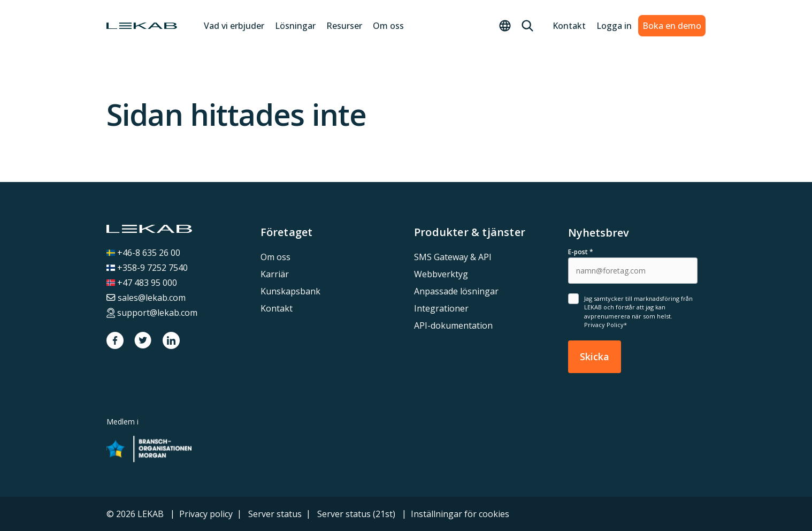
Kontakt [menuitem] (277, 308)
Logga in (610, 26)
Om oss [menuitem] (275, 257)
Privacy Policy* (606, 325)
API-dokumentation (453, 325)
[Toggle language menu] (501, 26)
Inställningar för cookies (460, 514)
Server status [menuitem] (275, 514)
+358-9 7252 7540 (147, 268)
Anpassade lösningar (456, 291)
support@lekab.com (152, 313)
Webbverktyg (441, 274)
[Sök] (523, 26)
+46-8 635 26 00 (143, 253)
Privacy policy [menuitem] (206, 514)
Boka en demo (672, 26)
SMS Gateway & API (453, 257)
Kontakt (565, 26)
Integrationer (441, 308)
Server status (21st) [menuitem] (356, 514)
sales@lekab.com (146, 298)
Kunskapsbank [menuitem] (290, 291)
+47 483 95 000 (142, 283)
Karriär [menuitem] (275, 274)
